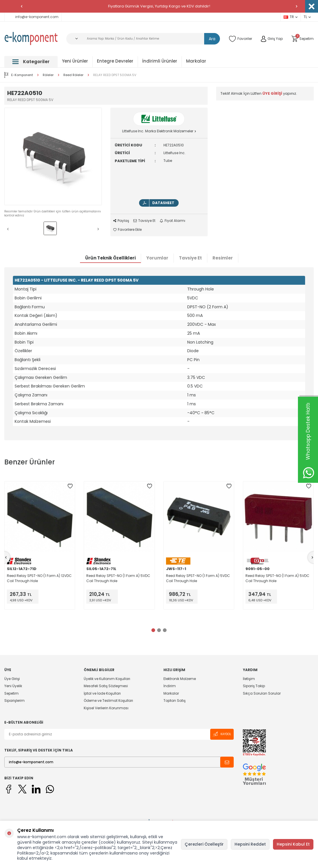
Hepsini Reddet (250, 844)
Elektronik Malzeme (180, 679)
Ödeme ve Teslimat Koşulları (108, 701)
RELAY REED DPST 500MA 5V (115, 75)
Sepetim (11, 693)
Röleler (48, 75)
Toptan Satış (174, 701)
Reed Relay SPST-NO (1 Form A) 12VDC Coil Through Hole (39, 578)
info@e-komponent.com (33, 17)
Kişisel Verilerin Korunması (106, 708)
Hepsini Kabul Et (293, 844)
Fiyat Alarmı (172, 221)
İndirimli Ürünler (160, 61)
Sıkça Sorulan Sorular (262, 693)
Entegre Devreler (115, 61)
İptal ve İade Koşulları (102, 693)
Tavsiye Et (144, 221)
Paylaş (121, 221)
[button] (22, 6)
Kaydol (222, 734)
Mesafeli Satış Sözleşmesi (106, 686)
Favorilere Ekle (127, 230)
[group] (53, 156)
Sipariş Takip (254, 686)
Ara (212, 39)
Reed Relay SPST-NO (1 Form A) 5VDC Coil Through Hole (118, 578)
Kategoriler (31, 62)
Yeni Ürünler (75, 61)
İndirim (170, 686)
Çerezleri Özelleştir (204, 844)
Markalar (196, 61)
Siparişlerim (14, 701)
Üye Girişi (12, 679)
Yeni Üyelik (13, 686)
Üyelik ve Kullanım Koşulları (107, 679)
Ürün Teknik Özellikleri (110, 258)
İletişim (249, 679)
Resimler (223, 258)
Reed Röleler (73, 75)
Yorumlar (157, 258)
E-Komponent (19, 75)
